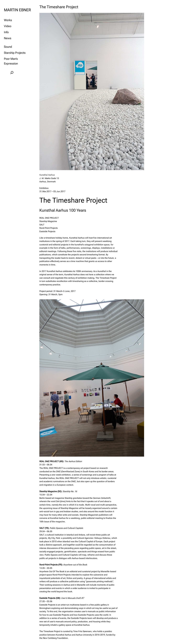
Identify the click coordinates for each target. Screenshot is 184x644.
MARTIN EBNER (17, 10)
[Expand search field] (12, 73)
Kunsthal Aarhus (47, 175)
